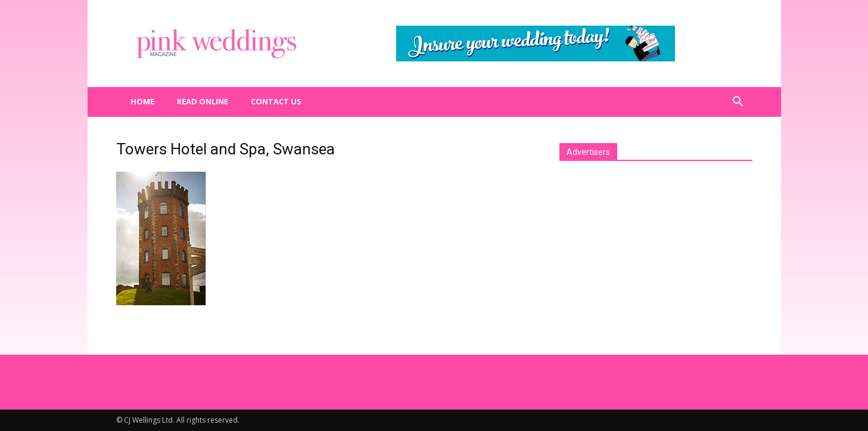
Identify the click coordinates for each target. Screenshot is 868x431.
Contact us (276, 101)
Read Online (203, 101)
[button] (738, 102)
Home (142, 101)
